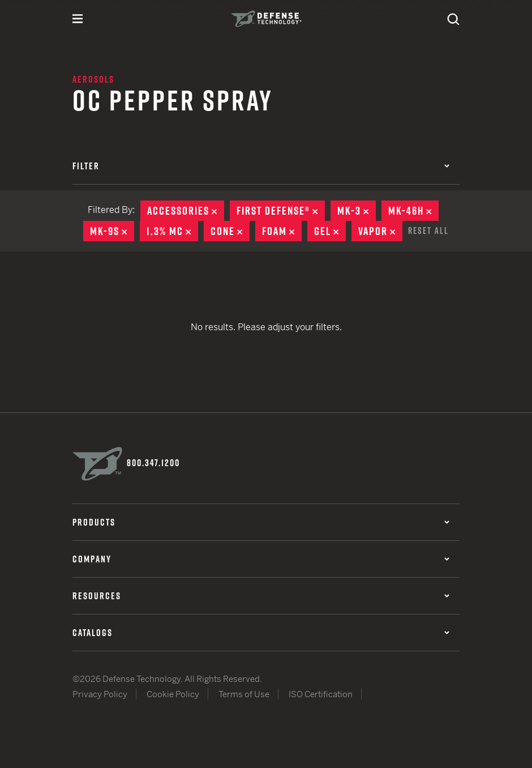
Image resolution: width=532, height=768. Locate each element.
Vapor (380, 231)
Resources (261, 596)
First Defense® (281, 211)
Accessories (186, 211)
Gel (330, 231)
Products (261, 522)
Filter (261, 166)
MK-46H (413, 211)
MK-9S (112, 231)
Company (261, 559)
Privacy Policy (100, 694)
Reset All (428, 231)
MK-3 (357, 211)
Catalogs (261, 633)
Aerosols (93, 79)
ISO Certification (321, 694)
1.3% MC (172, 231)
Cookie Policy (173, 694)
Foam (282, 231)
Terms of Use (244, 694)
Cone (230, 231)
